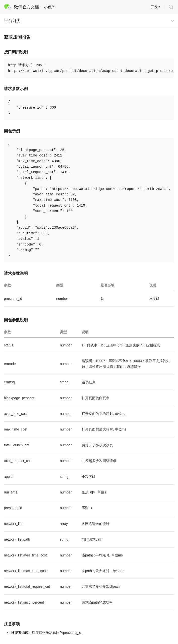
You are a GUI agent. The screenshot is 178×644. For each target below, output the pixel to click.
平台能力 (12, 21)
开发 (154, 7)
